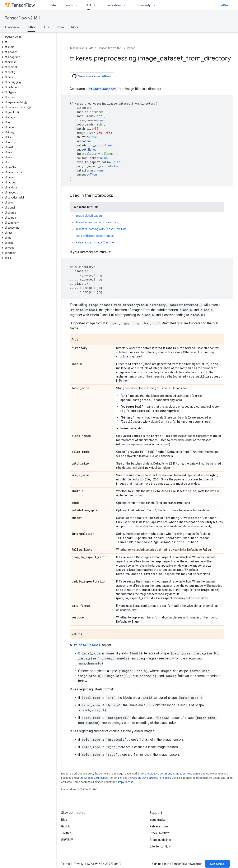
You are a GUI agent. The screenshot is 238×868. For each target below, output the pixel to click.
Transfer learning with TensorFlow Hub (101, 229)
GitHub (225, 5)
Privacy (79, 864)
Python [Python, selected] (31, 27)
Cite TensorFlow (160, 846)
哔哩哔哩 (67, 840)
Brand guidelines (161, 840)
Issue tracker (158, 820)
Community (143, 5)
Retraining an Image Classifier (95, 242)
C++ (47, 27)
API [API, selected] (89, 5)
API (91, 48)
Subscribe (217, 864)
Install (53, 5)
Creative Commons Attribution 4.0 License (175, 774)
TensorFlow (77, 48)
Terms (66, 864)
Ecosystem (113, 5)
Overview (12, 27)
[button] (27, 42)
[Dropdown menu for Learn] (78, 5)
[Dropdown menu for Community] (156, 5)
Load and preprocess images (95, 236)
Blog (64, 820)
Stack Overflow (160, 833)
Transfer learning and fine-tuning (97, 222)
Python (131, 48)
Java (60, 27)
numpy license (125, 782)
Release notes (159, 826)
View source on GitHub (92, 76)
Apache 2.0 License (96, 778)
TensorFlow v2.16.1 (22, 18)
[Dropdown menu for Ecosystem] (126, 5)
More (75, 27)
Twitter (66, 833)
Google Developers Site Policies (152, 778)
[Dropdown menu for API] (96, 5)
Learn (69, 5)
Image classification (89, 216)
